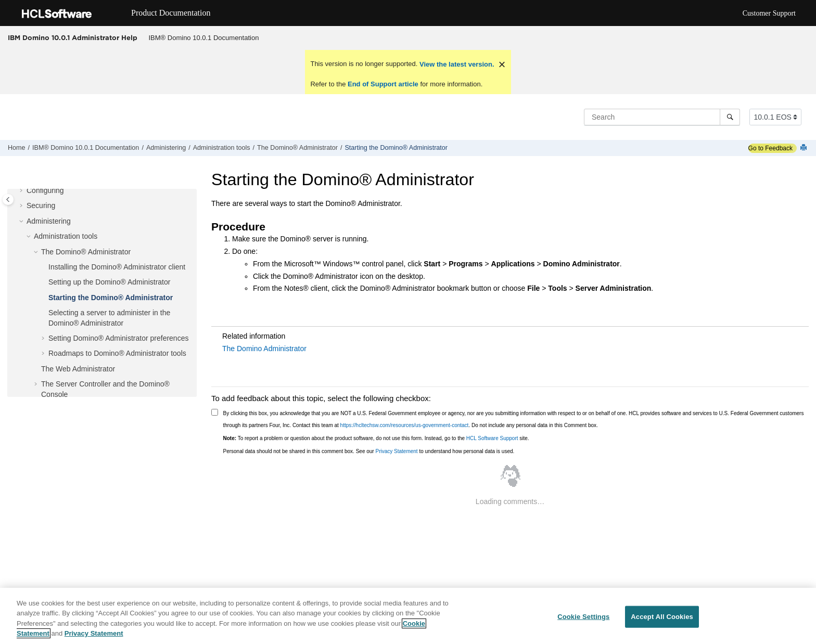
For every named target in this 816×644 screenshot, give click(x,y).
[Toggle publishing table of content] (8, 199)
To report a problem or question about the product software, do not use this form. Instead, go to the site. (376, 438)
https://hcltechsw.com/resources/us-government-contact (405, 425)
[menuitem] (204, 38)
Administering (166, 148)
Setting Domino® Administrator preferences (118, 338)
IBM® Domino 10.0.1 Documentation (204, 38)
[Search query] (662, 117)
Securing (41, 205)
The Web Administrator (78, 369)
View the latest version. (456, 64)
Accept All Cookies (662, 617)
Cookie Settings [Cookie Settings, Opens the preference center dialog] (583, 617)
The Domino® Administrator (297, 148)
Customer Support (769, 13)
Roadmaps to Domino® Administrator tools (117, 353)
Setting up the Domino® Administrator (109, 282)
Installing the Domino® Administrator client (117, 267)
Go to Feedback (770, 148)
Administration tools (222, 148)
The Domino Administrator (264, 349)
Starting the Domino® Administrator (396, 148)
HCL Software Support (492, 438)
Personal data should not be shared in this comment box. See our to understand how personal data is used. (369, 451)
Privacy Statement (396, 451)
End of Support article (383, 84)
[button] (22, 191)
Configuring (45, 190)
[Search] (730, 117)
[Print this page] (805, 148)
